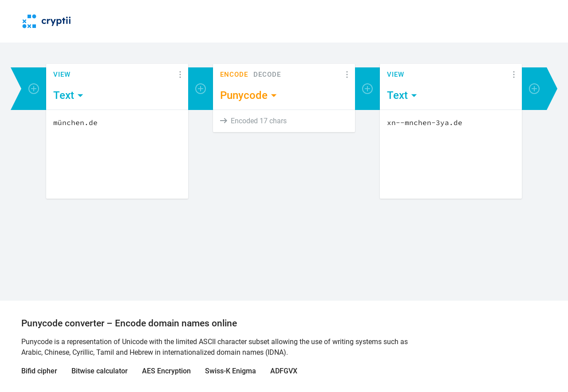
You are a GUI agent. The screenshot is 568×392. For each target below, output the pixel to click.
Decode (267, 75)
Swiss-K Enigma (231, 371)
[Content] (117, 154)
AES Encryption (166, 371)
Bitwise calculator (100, 371)
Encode (234, 75)
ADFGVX (284, 371)
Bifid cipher (39, 371)
